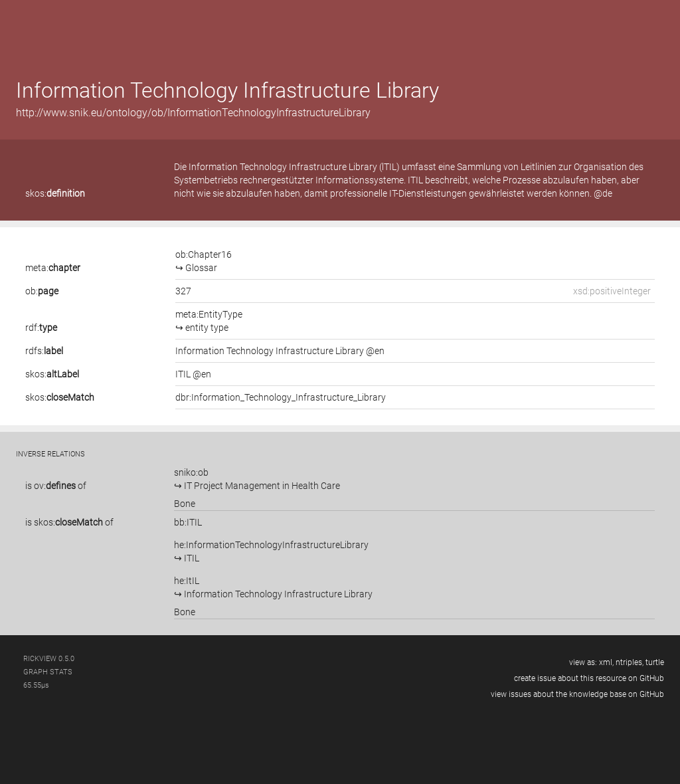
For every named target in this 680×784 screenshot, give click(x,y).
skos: (55, 193)
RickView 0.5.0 (49, 659)
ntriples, (630, 662)
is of (56, 486)
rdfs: (44, 351)
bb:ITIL (188, 522)
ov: (55, 486)
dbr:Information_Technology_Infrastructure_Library (281, 397)
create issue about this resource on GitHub (589, 678)
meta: (53, 268)
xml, (606, 662)
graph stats (48, 672)
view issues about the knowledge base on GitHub (577, 694)
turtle (655, 662)
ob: (42, 291)
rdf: (41, 328)
